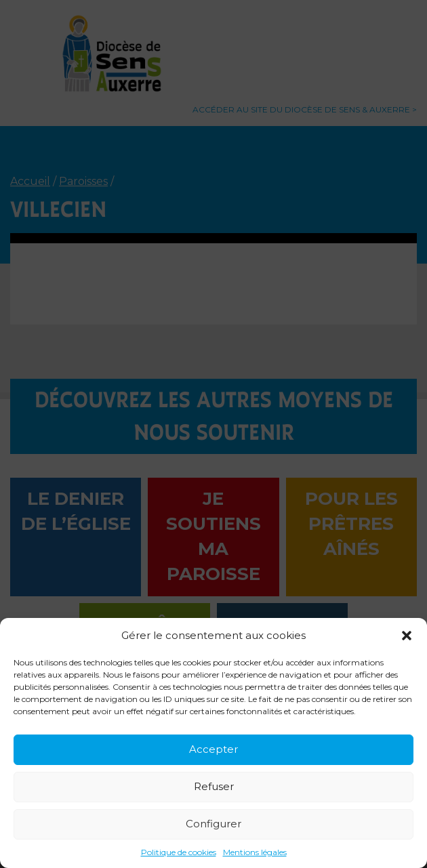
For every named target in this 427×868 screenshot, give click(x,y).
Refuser (214, 786)
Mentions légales (255, 852)
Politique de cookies (179, 852)
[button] (407, 636)
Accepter (213, 749)
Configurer (213, 824)
